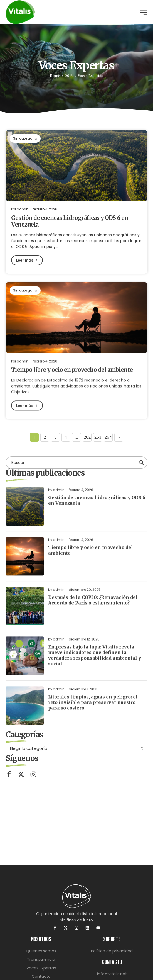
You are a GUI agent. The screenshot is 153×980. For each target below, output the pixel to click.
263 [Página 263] (98, 437)
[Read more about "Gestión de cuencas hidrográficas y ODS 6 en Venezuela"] (76, 166)
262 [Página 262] (87, 437)
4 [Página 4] (66, 437)
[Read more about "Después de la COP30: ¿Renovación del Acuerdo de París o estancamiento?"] (25, 612)
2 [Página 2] (45, 437)
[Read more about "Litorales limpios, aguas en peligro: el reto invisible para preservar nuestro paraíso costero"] (25, 712)
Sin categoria (25, 139)
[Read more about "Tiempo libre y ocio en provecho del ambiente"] (76, 324)
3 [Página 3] (55, 437)
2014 (69, 76)
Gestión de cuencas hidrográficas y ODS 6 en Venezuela (70, 221)
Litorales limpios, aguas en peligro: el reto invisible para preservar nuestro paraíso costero (93, 708)
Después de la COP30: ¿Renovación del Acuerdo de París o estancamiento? (93, 606)
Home (55, 76)
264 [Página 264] (108, 437)
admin (23, 209)
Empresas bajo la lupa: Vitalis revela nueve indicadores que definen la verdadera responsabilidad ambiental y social (95, 661)
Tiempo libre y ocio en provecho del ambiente (72, 376)
